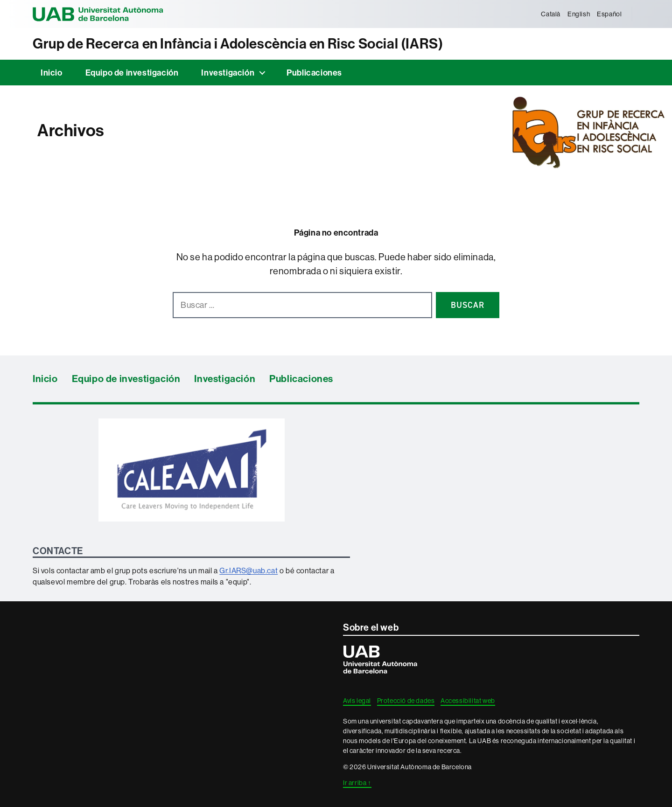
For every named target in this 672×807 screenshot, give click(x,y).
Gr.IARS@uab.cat (248, 570)
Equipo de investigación (132, 73)
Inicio (52, 73)
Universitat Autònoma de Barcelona (98, 14)
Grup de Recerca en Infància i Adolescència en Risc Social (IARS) (238, 44)
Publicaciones (314, 73)
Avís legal (357, 701)
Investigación (228, 73)
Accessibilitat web (468, 701)
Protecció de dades (406, 701)
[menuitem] (551, 14)
